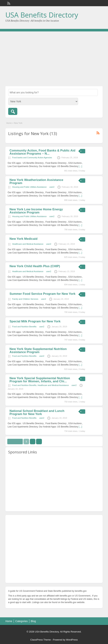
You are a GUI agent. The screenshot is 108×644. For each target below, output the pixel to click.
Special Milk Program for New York (35, 321)
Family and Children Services (25, 299)
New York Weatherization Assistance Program (36, 181)
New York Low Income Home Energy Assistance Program (36, 211)
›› (39, 442)
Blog (33, 621)
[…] (80, 166)
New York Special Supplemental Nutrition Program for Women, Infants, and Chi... (40, 380)
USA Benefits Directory (42, 15)
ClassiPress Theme (40, 640)
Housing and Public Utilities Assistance (29, 187)
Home (9, 123)
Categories (21, 621)
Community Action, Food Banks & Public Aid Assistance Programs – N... (42, 152)
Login (98, 3)
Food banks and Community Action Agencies (32, 158)
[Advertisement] (54, 59)
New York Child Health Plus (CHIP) (35, 266)
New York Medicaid (23, 239)
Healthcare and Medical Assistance (28, 244)
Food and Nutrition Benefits (24, 327)
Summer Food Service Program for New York (42, 294)
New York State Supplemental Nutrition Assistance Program (38, 351)
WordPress (72, 640)
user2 (52, 187)
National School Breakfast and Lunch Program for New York (37, 412)
